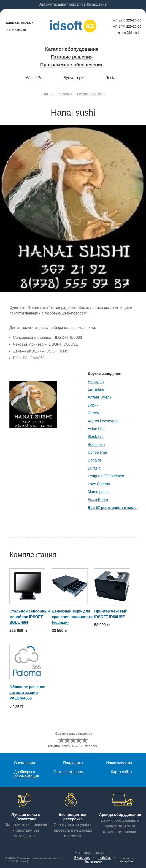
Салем (94, 413)
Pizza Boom (98, 500)
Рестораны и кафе (91, 94)
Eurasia (94, 468)
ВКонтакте (82, 858)
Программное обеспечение (72, 65)
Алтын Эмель (100, 397)
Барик (93, 405)
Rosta (110, 78)
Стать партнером (68, 772)
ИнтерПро (126, 861)
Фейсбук (104, 858)
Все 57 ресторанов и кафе (112, 508)
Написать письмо (19, 23)
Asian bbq (96, 429)
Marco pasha (99, 492)
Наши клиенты (119, 763)
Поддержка (73, 763)
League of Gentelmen (106, 476)
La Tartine (96, 389)
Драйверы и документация (27, 774)
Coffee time (97, 452)
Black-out (96, 437)
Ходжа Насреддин (104, 421)
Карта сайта (121, 772)
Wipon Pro (35, 78)
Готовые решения (72, 57)
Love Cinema (99, 484)
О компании (25, 763)
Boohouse (96, 445)
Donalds (95, 460)
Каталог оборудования (72, 49)
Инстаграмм (93, 861)
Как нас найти (15, 30)
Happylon (96, 382)
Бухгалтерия (75, 78)
